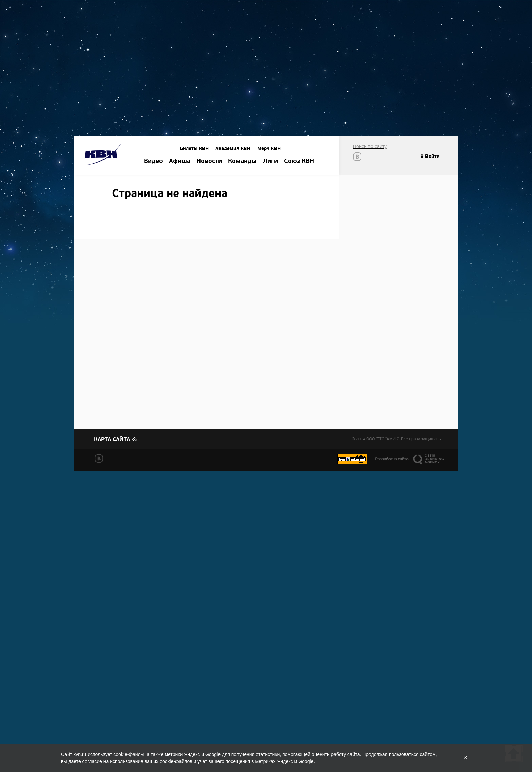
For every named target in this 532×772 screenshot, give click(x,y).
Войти (432, 156)
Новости (209, 161)
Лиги (270, 161)
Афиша (180, 161)
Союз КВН (299, 161)
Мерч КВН (269, 149)
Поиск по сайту (370, 146)
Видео (153, 161)
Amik (104, 155)
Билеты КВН (194, 149)
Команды (242, 161)
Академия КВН (233, 149)
